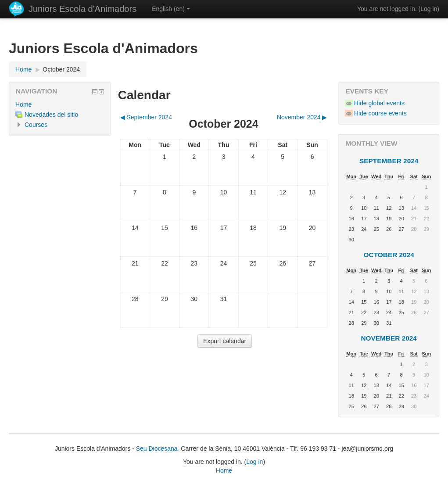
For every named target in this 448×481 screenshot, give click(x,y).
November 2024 (389, 338)
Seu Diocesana (157, 449)
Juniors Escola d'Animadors (82, 9)
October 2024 (61, 69)
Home (23, 104)
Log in (429, 9)
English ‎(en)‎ (171, 9)
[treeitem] (60, 104)
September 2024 (389, 161)
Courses (36, 125)
